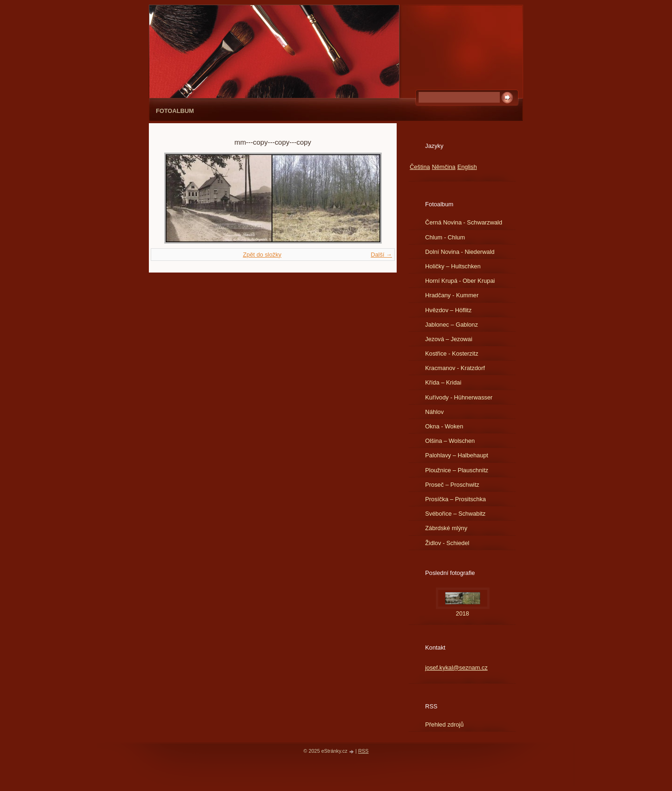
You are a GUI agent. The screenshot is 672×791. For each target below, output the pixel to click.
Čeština (420, 167)
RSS (363, 751)
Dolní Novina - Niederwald (460, 252)
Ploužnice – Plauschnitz (457, 470)
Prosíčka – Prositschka (455, 499)
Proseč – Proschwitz (452, 485)
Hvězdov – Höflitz (448, 310)
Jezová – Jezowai (449, 339)
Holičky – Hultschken (453, 266)
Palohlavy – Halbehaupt (457, 455)
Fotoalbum (175, 111)
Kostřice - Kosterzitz (452, 353)
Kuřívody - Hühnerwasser (459, 397)
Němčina (444, 167)
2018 (462, 613)
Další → (381, 255)
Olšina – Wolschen (450, 441)
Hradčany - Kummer (452, 295)
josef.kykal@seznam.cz (456, 668)
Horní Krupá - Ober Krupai (460, 281)
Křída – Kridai (443, 382)
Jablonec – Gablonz (451, 325)
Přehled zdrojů (444, 724)
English (467, 167)
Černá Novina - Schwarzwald (464, 222)
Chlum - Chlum (445, 237)
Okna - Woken (444, 426)
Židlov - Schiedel (447, 543)
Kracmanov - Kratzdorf (455, 368)
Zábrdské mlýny (446, 528)
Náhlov (434, 412)
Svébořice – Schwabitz (455, 514)
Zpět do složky (262, 255)
